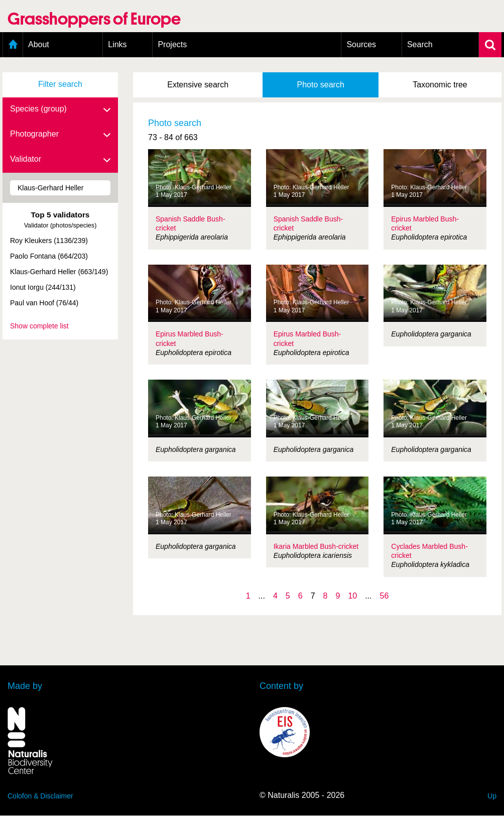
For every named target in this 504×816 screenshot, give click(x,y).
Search (420, 44)
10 (352, 596)
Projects (172, 44)
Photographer (60, 135)
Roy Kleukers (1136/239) (49, 241)
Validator (60, 160)
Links (117, 44)
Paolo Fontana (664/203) (49, 256)
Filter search (60, 84)
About (39, 44)
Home (13, 45)
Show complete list (39, 326)
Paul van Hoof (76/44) (44, 303)
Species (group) (60, 109)
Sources (361, 44)
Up (492, 796)
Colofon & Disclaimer (40, 796)
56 (385, 596)
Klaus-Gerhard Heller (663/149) (59, 272)
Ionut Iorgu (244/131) (43, 287)
